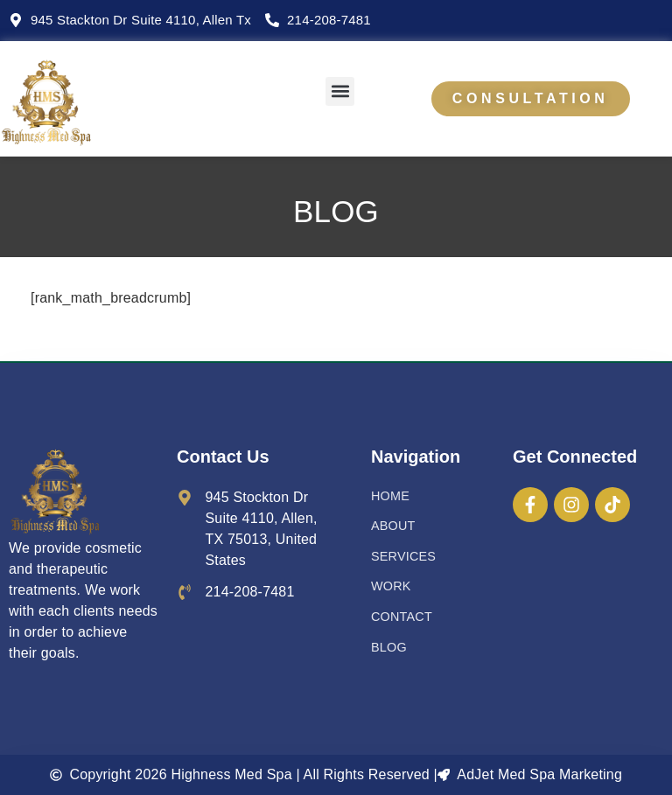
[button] (340, 91)
